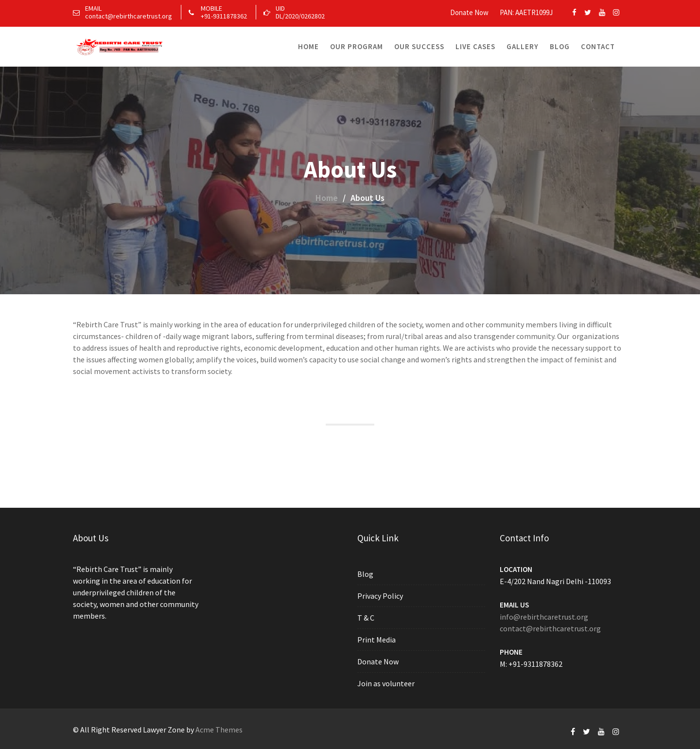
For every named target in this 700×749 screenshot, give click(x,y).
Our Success (419, 46)
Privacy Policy (381, 596)
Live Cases (475, 46)
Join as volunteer (387, 683)
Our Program (357, 46)
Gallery (523, 46)
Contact (598, 46)
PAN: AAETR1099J (526, 12)
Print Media (377, 640)
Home (308, 46)
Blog (560, 46)
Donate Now (469, 12)
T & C (367, 618)
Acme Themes (219, 730)
